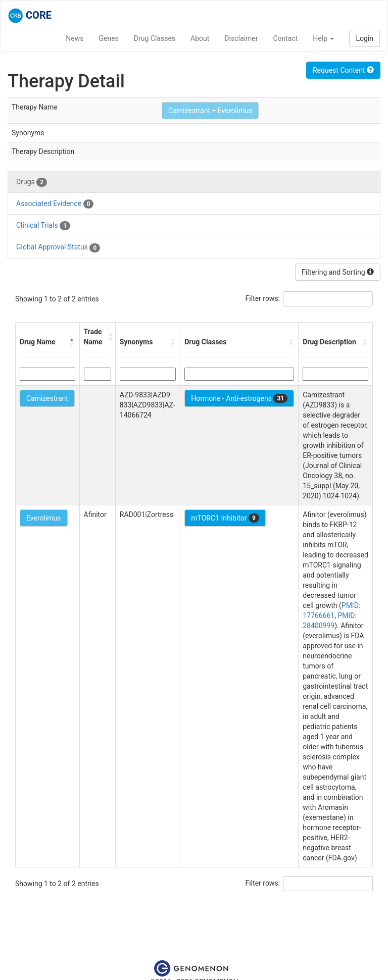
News (75, 38)
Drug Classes (155, 38)
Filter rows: (263, 298)
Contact (285, 38)
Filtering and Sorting (338, 272)
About (200, 38)
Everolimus (44, 518)
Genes (109, 38)
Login (365, 38)
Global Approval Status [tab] (58, 247)
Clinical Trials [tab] (43, 226)
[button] (72, 342)
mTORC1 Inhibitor (225, 518)
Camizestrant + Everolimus (210, 111)
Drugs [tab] (32, 182)
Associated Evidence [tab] (55, 204)
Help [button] (323, 38)
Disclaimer (241, 38)
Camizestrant (47, 398)
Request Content (343, 70)
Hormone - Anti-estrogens (239, 398)
